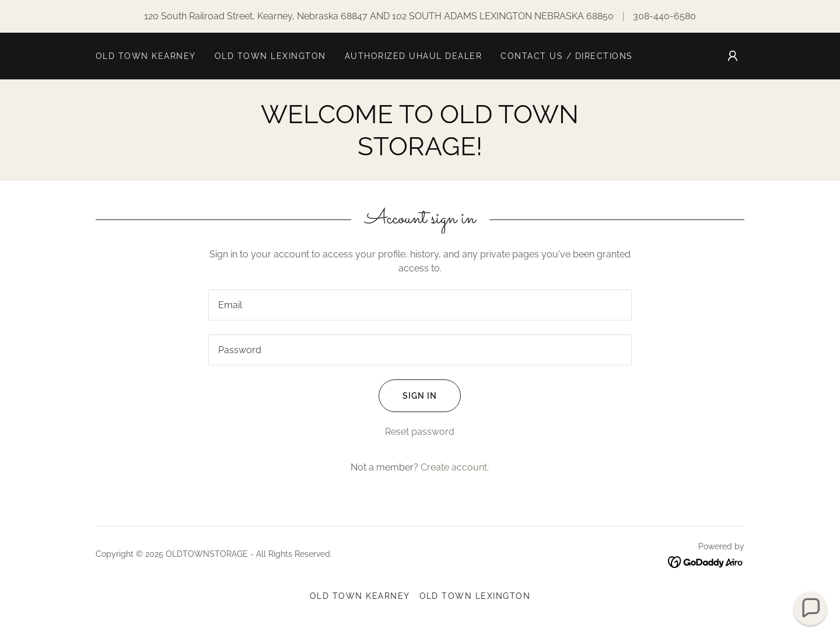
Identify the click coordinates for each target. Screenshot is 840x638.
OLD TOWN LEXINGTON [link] (270, 56)
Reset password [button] (420, 432)
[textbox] (420, 305)
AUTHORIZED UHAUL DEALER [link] (413, 56)
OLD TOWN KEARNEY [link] (146, 56)
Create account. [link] (455, 467)
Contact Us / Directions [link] (566, 56)
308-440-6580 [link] (664, 16)
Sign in (408, 396)
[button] (733, 56)
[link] (706, 561)
